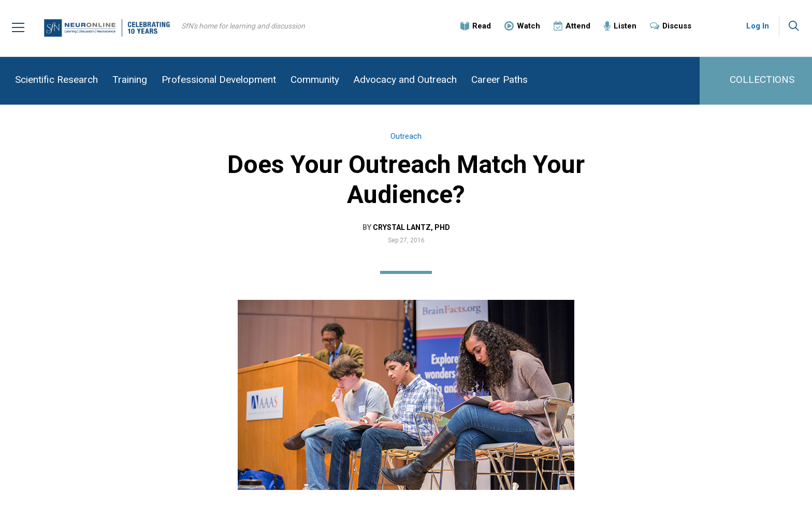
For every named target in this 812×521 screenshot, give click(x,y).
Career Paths (499, 79)
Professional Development (219, 79)
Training (130, 79)
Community (315, 79)
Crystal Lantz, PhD (411, 227)
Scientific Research (56, 79)
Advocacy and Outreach (405, 79)
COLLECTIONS (762, 79)
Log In (758, 26)
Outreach (406, 136)
